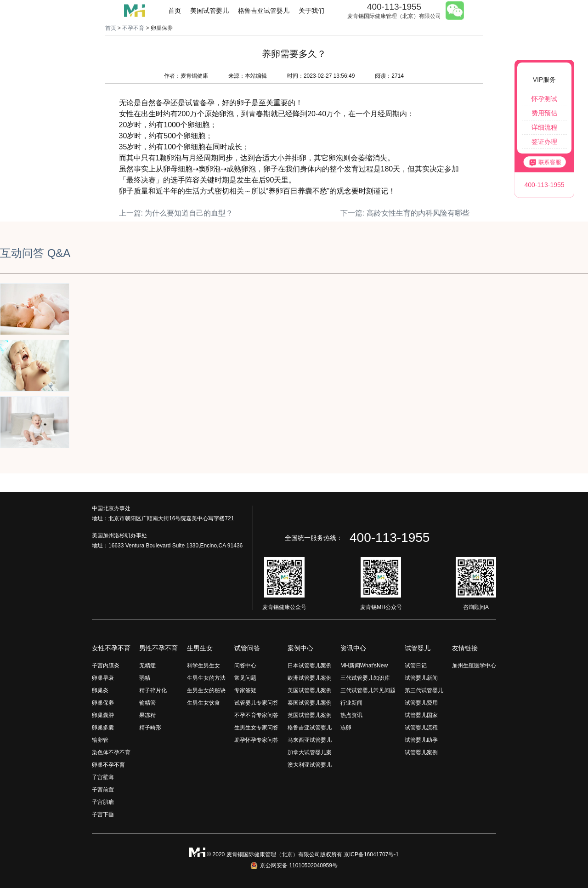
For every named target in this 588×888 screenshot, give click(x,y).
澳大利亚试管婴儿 (310, 765)
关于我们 (311, 11)
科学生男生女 (204, 666)
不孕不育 (133, 28)
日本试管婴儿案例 (310, 666)
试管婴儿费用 (421, 703)
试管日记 (416, 666)
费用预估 (544, 113)
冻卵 (346, 728)
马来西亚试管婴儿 (310, 740)
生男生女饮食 (204, 703)
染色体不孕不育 (111, 752)
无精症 (147, 666)
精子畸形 (150, 728)
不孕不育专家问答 (256, 715)
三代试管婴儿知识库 (365, 678)
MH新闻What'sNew (364, 666)
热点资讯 (351, 715)
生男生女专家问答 (256, 728)
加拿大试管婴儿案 (310, 752)
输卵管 (100, 740)
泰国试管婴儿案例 (310, 703)
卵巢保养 (103, 703)
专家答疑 (245, 690)
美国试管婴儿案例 (310, 690)
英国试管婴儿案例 (310, 715)
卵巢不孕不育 (108, 765)
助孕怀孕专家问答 (256, 740)
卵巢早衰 (103, 678)
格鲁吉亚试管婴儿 (264, 11)
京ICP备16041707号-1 (371, 854)
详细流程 (544, 127)
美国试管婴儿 (209, 11)
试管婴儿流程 (421, 728)
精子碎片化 (153, 690)
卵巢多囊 (103, 728)
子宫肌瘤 (103, 802)
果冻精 (147, 715)
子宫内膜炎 (106, 666)
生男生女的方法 (206, 678)
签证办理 (544, 142)
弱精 (145, 678)
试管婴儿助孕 (421, 740)
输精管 (147, 703)
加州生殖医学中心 (474, 666)
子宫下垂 (103, 814)
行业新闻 (351, 703)
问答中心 (245, 666)
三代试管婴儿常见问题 (368, 690)
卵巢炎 (100, 690)
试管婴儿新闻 (421, 678)
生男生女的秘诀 (206, 690)
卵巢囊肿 (103, 715)
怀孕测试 (544, 99)
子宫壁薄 (103, 777)
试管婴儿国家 (421, 715)
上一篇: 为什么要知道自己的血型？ (176, 213)
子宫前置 (103, 790)
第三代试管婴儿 (424, 690)
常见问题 (245, 678)
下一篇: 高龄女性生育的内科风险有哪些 (405, 213)
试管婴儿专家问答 (256, 703)
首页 (175, 11)
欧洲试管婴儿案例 (310, 678)
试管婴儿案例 (421, 752)
